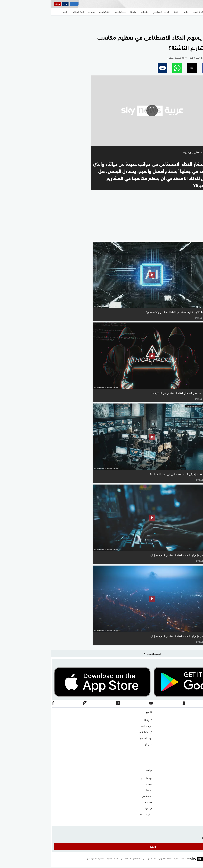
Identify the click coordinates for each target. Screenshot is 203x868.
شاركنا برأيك (195, 762)
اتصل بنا (197, 720)
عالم (199, 796)
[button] (156, 68)
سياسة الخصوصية (192, 744)
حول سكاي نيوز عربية (191, 726)
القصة (98, 790)
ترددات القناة (95, 732)
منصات (98, 784)
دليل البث (97, 744)
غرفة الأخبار (96, 778)
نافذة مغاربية (195, 784)
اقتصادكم (97, 796)
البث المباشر (95, 738)
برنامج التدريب (194, 732)
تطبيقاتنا (97, 720)
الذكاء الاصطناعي (193, 808)
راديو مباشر (96, 726)
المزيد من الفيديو (185, 237)
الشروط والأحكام (193, 738)
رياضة (198, 802)
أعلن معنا (197, 756)
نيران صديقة (95, 814)
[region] (101, 22)
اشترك (102, 847)
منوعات (198, 820)
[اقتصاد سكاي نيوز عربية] (24, 4)
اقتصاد (198, 814)
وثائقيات (97, 802)
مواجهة (98, 808)
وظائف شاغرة (195, 750)
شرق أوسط (196, 778)
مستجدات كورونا (193, 790)
